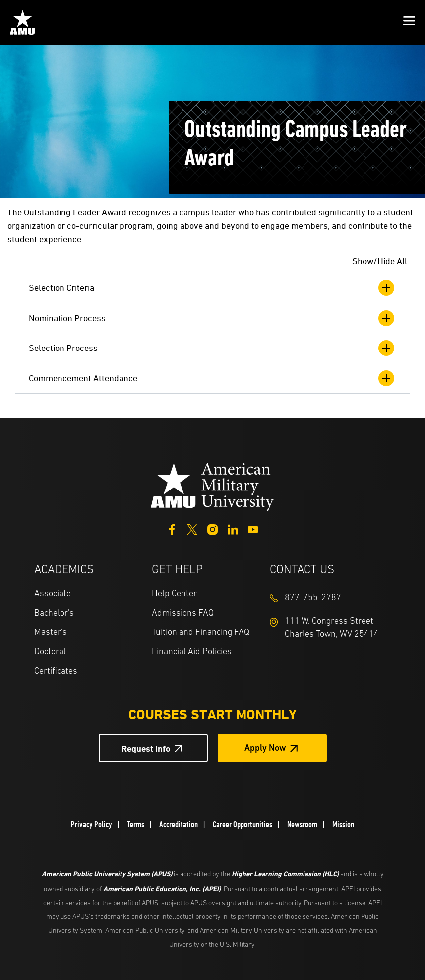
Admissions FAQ (183, 613)
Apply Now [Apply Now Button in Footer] (265, 748)
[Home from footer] (213, 486)
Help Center (174, 594)
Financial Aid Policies (192, 652)
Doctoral (50, 652)
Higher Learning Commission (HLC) (285, 874)
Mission (343, 824)
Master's (51, 633)
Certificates (56, 671)
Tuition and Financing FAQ (201, 633)
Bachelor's (54, 613)
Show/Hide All (380, 261)
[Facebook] (172, 528)
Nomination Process (212, 318)
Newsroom (302, 824)
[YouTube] (253, 528)
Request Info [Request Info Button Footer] (146, 748)
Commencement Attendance (212, 378)
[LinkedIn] (233, 528)
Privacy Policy (91, 824)
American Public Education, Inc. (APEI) (162, 888)
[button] (409, 22)
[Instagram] (212, 528)
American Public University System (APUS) (107, 874)
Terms (136, 824)
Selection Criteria (212, 288)
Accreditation (179, 824)
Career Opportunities (243, 824)
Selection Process (212, 348)
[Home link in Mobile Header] (22, 22)
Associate (53, 594)
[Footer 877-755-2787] (329, 598)
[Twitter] (192, 528)
